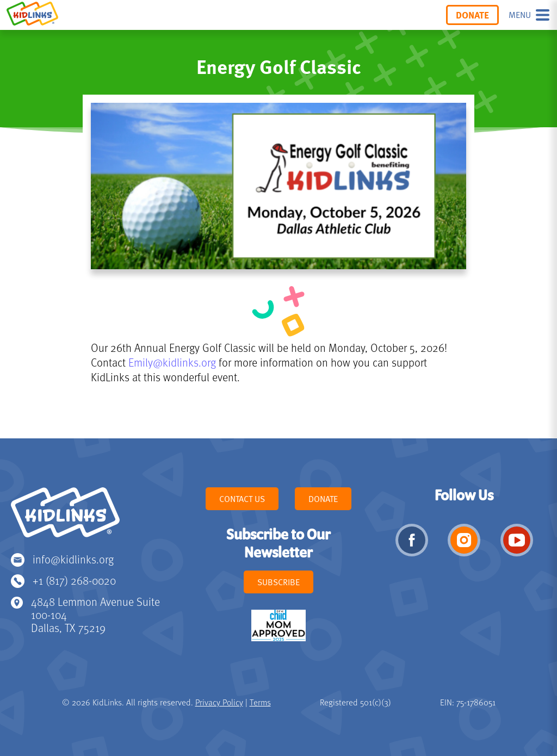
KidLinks (65, 517)
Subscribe (278, 582)
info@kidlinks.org (73, 559)
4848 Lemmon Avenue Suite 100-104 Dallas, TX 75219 (95, 614)
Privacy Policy (219, 702)
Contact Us (242, 499)
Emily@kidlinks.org (172, 362)
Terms (260, 702)
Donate (472, 15)
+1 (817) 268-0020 (74, 580)
